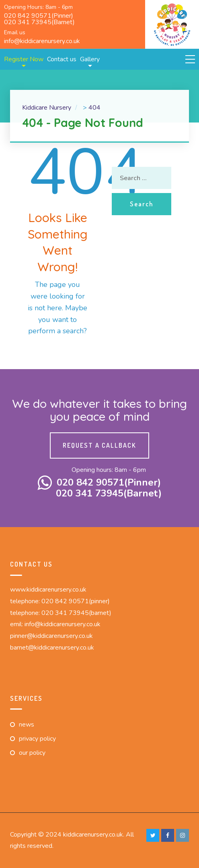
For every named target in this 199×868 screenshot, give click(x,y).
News (27, 725)
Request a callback (99, 445)
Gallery (90, 59)
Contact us (62, 59)
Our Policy (32, 753)
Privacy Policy (37, 739)
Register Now (24, 59)
